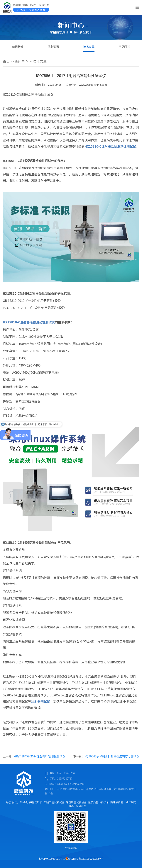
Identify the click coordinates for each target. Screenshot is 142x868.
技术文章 (89, 46)
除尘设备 (81, 806)
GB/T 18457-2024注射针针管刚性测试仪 (40, 756)
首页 (6, 61)
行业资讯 (53, 46)
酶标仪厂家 (36, 802)
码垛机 (24, 802)
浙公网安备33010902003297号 (85, 859)
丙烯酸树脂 (117, 802)
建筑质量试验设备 (76, 802)
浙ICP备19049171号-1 (52, 859)
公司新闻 (18, 46)
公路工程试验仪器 (54, 802)
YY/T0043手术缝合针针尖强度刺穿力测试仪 (112, 756)
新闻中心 (21, 61)
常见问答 (124, 46)
